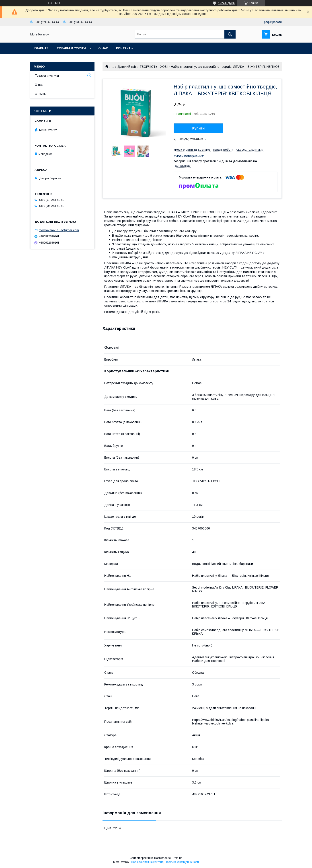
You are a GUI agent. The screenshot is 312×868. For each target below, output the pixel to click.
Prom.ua (177, 858)
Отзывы (41, 94)
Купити (199, 128)
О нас (103, 48)
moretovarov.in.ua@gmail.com (59, 230)
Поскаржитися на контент (147, 862)
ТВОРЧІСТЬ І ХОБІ (154, 67)
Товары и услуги (71, 48)
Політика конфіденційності (182, 862)
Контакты (125, 48)
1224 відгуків (226, 3)
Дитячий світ (127, 67)
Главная (41, 48)
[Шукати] (230, 34)
